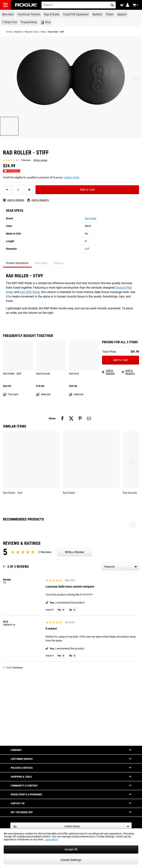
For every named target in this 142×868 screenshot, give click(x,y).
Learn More (51, 839)
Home (9, 32)
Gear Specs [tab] (41, 263)
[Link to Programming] (29, 22)
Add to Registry (38, 200)
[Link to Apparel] (122, 14)
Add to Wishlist (14, 200)
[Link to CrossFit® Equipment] (76, 14)
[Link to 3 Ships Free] (10, 22)
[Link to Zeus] (46, 22)
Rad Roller (91, 218)
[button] (112, 5)
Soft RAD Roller (30, 292)
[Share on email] (89, 418)
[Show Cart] (135, 5)
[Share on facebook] (62, 418)
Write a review (40, 160)
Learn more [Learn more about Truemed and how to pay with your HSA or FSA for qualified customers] (72, 177)
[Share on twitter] (71, 418)
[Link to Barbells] (97, 14)
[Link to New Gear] (8, 14)
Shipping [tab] (58, 263)
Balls (43, 32)
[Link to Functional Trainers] (29, 14)
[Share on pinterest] (80, 418)
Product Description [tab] (17, 263)
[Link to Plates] (110, 14)
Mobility (18, 32)
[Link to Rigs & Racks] (52, 14)
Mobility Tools (32, 32)
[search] (79, 5)
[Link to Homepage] (26, 5)
